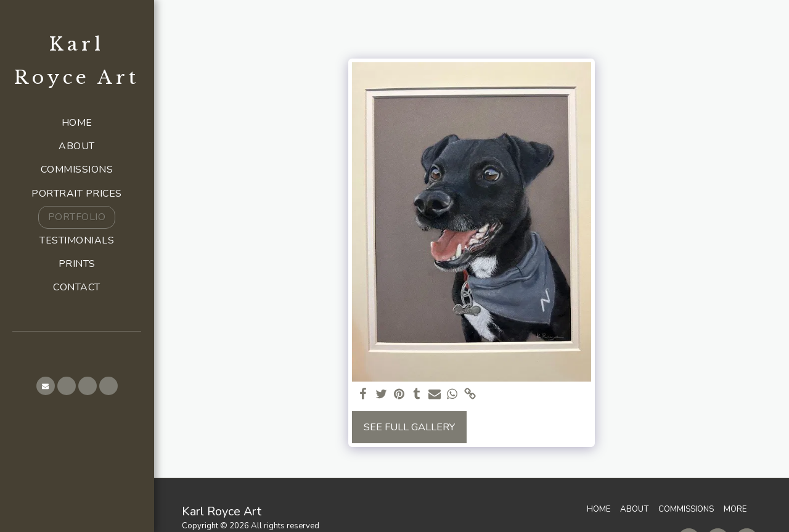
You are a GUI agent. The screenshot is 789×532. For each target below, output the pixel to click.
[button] (46, 386)
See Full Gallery (409, 427)
